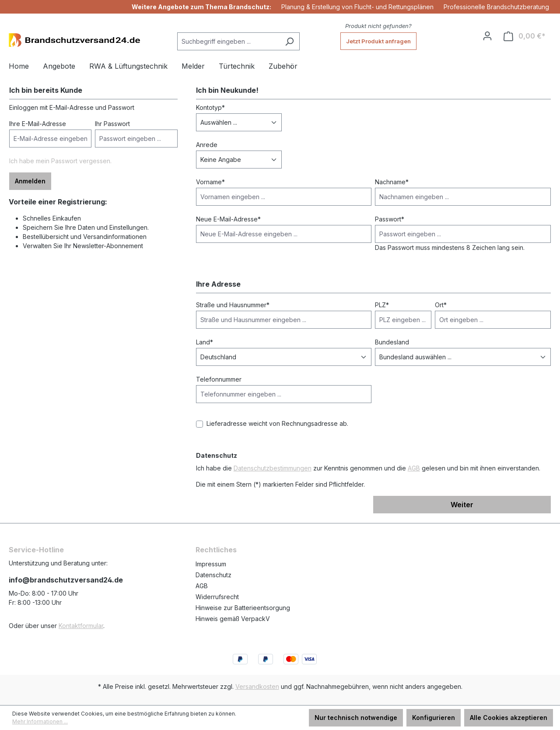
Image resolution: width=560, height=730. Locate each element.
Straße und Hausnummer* (233, 305)
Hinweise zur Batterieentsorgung (243, 608)
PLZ (382, 305)
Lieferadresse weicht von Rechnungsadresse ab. (277, 423)
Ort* (441, 305)
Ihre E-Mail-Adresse (38, 124)
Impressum (211, 564)
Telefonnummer (219, 379)
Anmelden (30, 181)
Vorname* (210, 182)
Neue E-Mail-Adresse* (228, 219)
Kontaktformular (81, 626)
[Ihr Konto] (487, 36)
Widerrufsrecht (217, 597)
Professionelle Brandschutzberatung (496, 7)
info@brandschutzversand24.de (66, 580)
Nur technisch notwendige (356, 718)
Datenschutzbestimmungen (273, 468)
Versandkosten (257, 686)
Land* (205, 342)
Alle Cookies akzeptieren (509, 718)
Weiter (462, 505)
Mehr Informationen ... (40, 721)
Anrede (207, 145)
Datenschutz (213, 575)
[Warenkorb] (525, 36)
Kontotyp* (210, 107)
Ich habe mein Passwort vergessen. (60, 161)
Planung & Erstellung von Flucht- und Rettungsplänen (357, 7)
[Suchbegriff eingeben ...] (228, 41)
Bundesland (392, 342)
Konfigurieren (434, 718)
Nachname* (392, 182)
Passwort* (390, 219)
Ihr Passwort (112, 124)
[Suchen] (289, 41)
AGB (414, 468)
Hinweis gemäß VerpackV (233, 619)
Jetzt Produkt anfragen (378, 41)
